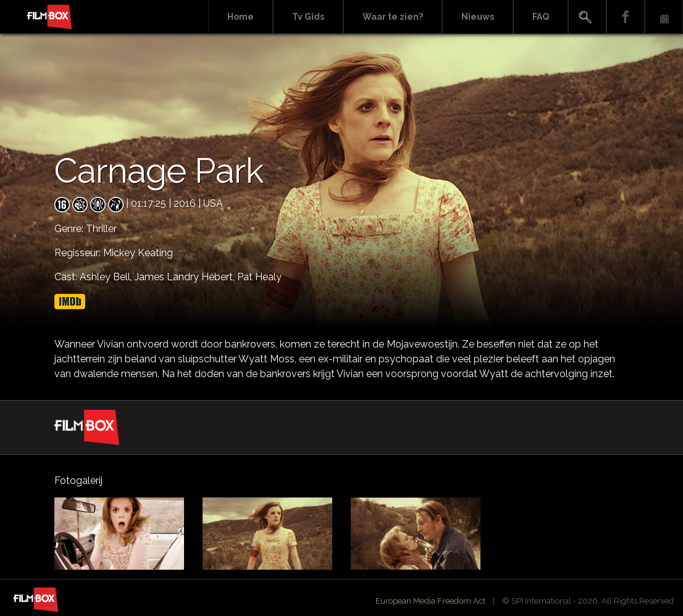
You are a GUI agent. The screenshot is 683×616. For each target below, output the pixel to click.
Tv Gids (308, 17)
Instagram (664, 17)
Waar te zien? (393, 17)
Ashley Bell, (107, 277)
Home (241, 17)
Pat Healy (259, 277)
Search (587, 17)
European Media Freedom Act (430, 601)
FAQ (541, 17)
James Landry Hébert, (186, 277)
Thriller (101, 229)
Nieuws (478, 17)
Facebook (626, 17)
